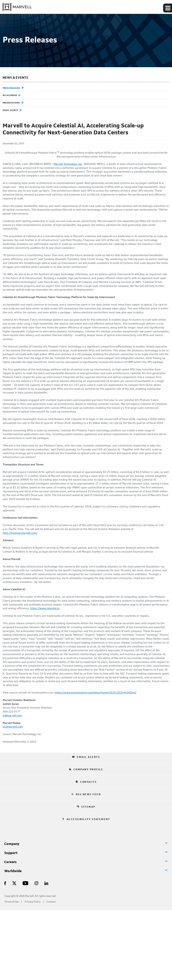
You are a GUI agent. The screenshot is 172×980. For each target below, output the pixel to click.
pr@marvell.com (13, 796)
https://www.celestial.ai (81, 663)
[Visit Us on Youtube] (25, 953)
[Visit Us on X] (14, 953)
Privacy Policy (33, 972)
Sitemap (86, 877)
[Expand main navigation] (168, 8)
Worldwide (13, 941)
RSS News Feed (86, 864)
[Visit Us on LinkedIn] (46, 953)
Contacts (86, 852)
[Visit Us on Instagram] (36, 953)
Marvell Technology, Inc (72, 165)
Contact (51, 972)
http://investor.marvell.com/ (21, 582)
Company (12, 914)
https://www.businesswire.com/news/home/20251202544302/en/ (99, 759)
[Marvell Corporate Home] (18, 7)
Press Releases (11, 88)
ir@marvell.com (13, 784)
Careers (11, 932)
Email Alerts (10, 110)
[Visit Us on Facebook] (5, 953)
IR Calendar (10, 95)
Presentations (11, 103)
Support (11, 923)
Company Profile (86, 839)
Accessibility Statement (86, 889)
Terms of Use (11, 972)
